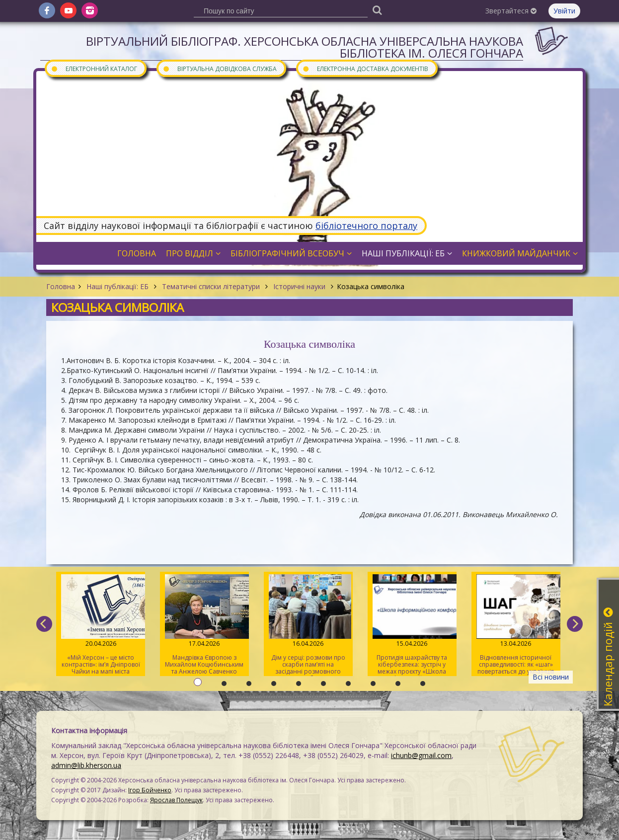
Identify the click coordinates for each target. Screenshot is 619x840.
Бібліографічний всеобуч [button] (291, 253)
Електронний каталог (94, 68)
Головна (61, 286)
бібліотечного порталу (366, 226)
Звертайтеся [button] (511, 11)
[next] (575, 624)
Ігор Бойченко (150, 790)
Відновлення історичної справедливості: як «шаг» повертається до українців (516, 625)
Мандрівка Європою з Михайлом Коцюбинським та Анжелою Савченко (204, 625)
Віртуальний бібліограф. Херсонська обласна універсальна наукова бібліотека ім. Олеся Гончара (305, 47)
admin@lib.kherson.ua (86, 765)
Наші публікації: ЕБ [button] (407, 253)
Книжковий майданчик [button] (520, 253)
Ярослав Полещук (176, 800)
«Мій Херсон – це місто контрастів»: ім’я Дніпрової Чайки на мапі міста (101, 625)
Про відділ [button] (193, 253)
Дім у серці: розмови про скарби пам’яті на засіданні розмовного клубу (308, 625)
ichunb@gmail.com (421, 755)
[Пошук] (377, 10)
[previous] (44, 624)
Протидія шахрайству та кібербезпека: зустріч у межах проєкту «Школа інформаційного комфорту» (412, 625)
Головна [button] (137, 253)
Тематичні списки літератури (211, 286)
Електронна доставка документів (365, 68)
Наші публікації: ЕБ (117, 286)
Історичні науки (299, 286)
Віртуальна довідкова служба (220, 68)
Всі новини (551, 677)
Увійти (564, 11)
